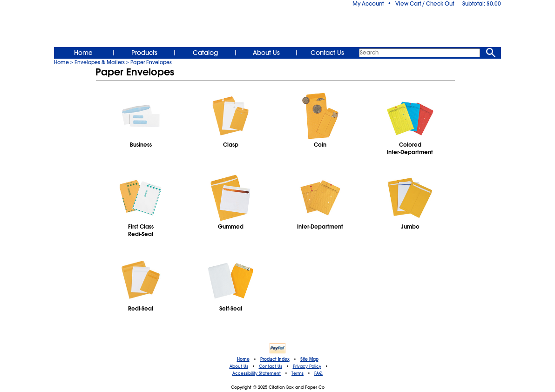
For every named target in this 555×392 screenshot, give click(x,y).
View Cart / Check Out (425, 4)
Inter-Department (320, 227)
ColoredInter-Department (410, 149)
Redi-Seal (141, 309)
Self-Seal (231, 309)
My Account (368, 4)
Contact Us (327, 53)
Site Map (309, 359)
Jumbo (410, 227)
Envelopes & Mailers (100, 62)
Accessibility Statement (257, 373)
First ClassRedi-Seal (141, 230)
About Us (266, 53)
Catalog (205, 53)
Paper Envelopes (151, 62)
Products (144, 53)
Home (83, 53)
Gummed (231, 227)
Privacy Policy (307, 366)
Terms (298, 373)
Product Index (275, 359)
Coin (320, 145)
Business (141, 145)
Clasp (231, 145)
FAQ (318, 373)
